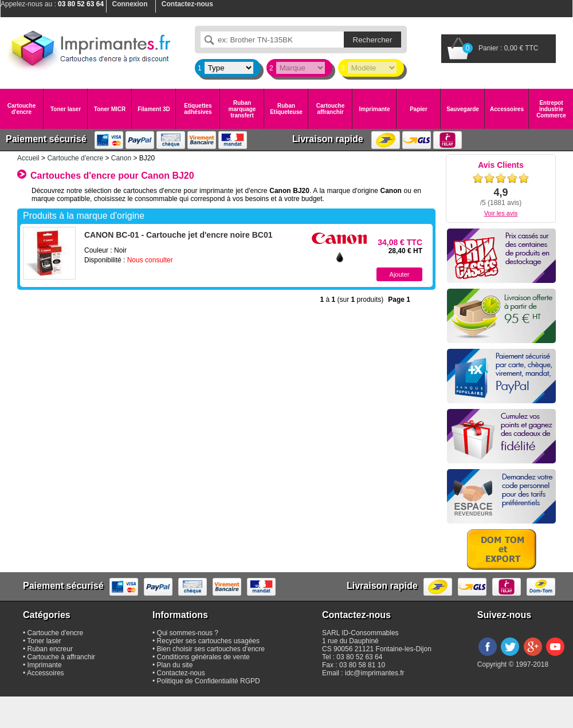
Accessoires (507, 109)
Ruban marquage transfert (242, 109)
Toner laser (66, 109)
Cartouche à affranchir (62, 657)
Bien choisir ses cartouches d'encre (211, 649)
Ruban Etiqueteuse (286, 109)
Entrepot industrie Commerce (551, 109)
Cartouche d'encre (21, 109)
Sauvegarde (463, 109)
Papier (419, 109)
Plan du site (175, 665)
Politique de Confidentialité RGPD (209, 681)
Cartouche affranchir (330, 109)
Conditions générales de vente (203, 657)
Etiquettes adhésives (198, 109)
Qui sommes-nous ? (188, 633)
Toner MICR (110, 109)
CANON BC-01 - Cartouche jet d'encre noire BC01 (178, 235)
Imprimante (375, 109)
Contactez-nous (181, 673)
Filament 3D (154, 109)
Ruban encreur (50, 649)
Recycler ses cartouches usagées (208, 641)
